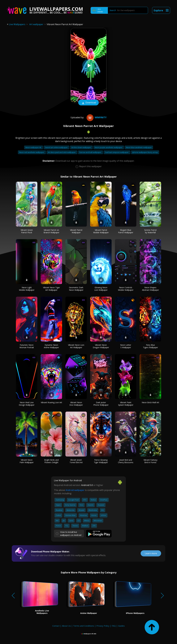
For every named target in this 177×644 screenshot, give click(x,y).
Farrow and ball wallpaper (91, 152)
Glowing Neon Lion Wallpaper (101, 289)
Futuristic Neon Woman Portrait (27, 346)
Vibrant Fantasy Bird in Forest (150, 461)
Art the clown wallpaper (81, 147)
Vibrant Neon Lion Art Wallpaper (76, 346)
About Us (66, 626)
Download (88, 103)
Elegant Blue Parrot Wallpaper (126, 231)
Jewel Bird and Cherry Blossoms (126, 461)
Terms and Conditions (84, 626)
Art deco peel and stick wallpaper (62, 152)
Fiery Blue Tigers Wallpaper (150, 346)
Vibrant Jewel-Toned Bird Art (76, 461)
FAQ (114, 626)
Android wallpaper (75, 490)
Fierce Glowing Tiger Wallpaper (101, 461)
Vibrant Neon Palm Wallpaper (27, 461)
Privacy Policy (103, 626)
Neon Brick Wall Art (150, 402)
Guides (121, 626)
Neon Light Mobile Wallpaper (27, 289)
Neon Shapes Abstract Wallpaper (150, 289)
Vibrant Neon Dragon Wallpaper (101, 346)
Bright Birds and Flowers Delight (51, 461)
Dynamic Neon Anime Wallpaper (51, 346)
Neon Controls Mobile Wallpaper (126, 289)
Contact (56, 626)
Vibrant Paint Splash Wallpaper (126, 404)
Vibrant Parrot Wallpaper (76, 231)
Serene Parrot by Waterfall (150, 231)
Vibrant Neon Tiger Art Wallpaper (51, 289)
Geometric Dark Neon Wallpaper (76, 289)
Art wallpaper (36, 24)
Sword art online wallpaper (56, 147)
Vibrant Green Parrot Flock (27, 231)
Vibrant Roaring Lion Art (51, 402)
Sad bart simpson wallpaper (117, 152)
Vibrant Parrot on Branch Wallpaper (51, 231)
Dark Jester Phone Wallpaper (101, 404)
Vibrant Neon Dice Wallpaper (76, 404)
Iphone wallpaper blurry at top (145, 152)
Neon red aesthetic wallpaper (32, 152)
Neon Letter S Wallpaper (126, 346)
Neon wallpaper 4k (34, 147)
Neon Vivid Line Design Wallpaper (27, 404)
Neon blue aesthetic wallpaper (139, 147)
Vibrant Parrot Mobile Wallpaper (101, 231)
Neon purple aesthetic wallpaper (109, 147)
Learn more (151, 553)
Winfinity (96, 117)
